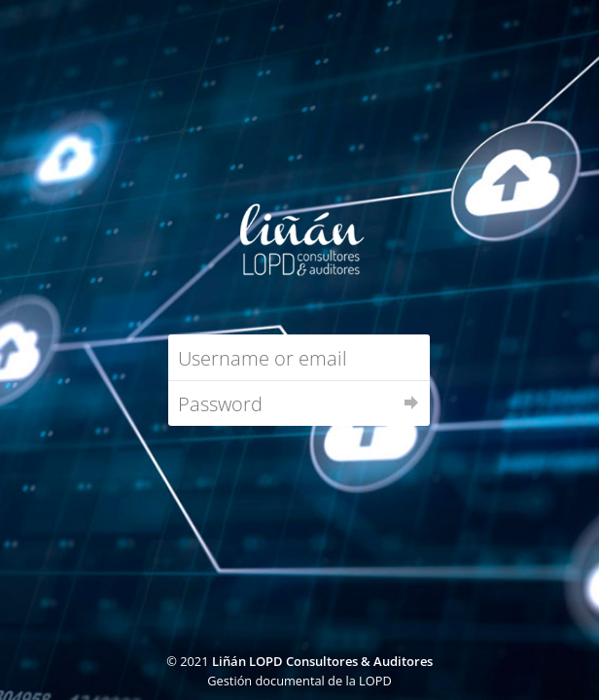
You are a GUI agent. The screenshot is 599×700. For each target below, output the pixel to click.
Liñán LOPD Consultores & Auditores (322, 661)
